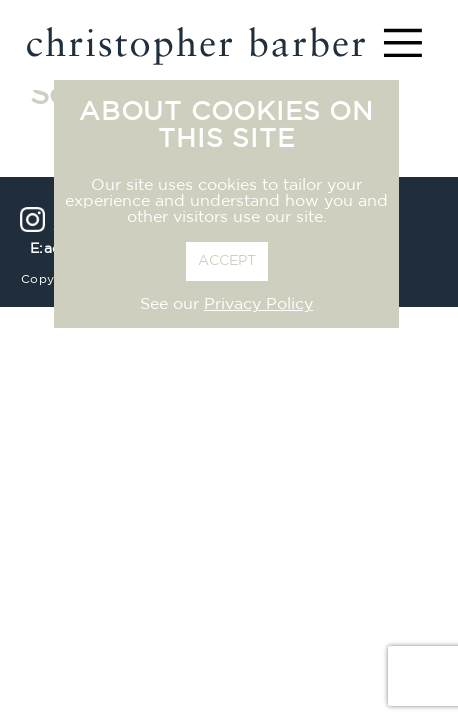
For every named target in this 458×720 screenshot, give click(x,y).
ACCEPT (227, 261)
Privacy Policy (258, 305)
